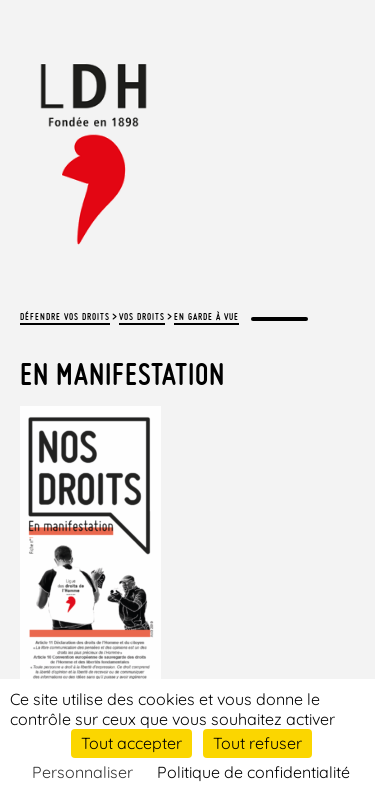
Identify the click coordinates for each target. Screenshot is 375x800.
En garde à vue (206, 316)
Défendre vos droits (65, 316)
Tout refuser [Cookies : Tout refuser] (257, 743)
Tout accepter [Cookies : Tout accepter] (131, 743)
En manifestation (122, 374)
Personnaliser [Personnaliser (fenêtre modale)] (82, 772)
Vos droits (142, 316)
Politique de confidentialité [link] (253, 772)
